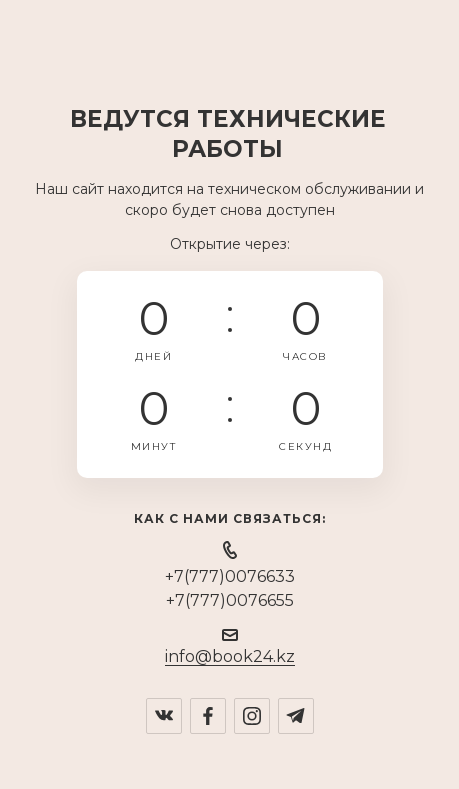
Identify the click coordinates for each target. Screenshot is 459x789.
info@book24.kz (230, 656)
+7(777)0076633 (230, 576)
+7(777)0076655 (230, 600)
